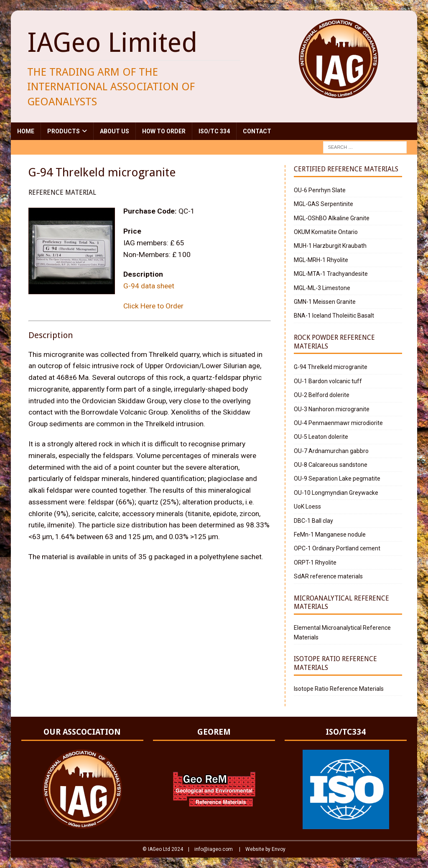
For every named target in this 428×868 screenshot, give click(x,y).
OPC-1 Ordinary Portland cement (337, 548)
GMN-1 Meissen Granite (325, 302)
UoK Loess (307, 507)
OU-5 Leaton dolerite (321, 437)
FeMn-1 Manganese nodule (330, 535)
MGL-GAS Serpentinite (324, 204)
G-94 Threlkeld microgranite (331, 367)
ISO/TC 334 (214, 131)
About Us (115, 131)
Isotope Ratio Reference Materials (339, 689)
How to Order (164, 131)
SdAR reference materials (328, 576)
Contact (257, 131)
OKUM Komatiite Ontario (326, 232)
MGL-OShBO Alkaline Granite (332, 218)
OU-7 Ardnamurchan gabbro (331, 451)
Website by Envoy (265, 849)
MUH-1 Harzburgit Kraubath (330, 246)
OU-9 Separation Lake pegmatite (337, 479)
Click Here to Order (153, 306)
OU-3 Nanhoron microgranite (332, 409)
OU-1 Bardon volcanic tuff (328, 381)
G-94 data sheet (149, 286)
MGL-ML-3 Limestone (322, 288)
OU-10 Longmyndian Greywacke (336, 493)
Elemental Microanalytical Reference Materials (342, 632)
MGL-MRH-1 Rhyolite (321, 260)
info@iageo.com (214, 849)
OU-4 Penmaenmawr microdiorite (338, 423)
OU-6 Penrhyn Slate (320, 190)
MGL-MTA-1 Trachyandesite (331, 274)
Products (64, 131)
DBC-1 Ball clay (313, 521)
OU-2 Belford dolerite (322, 395)
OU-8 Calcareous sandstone (331, 465)
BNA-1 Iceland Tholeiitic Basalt (334, 316)
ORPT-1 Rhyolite (315, 563)
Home (26, 131)
